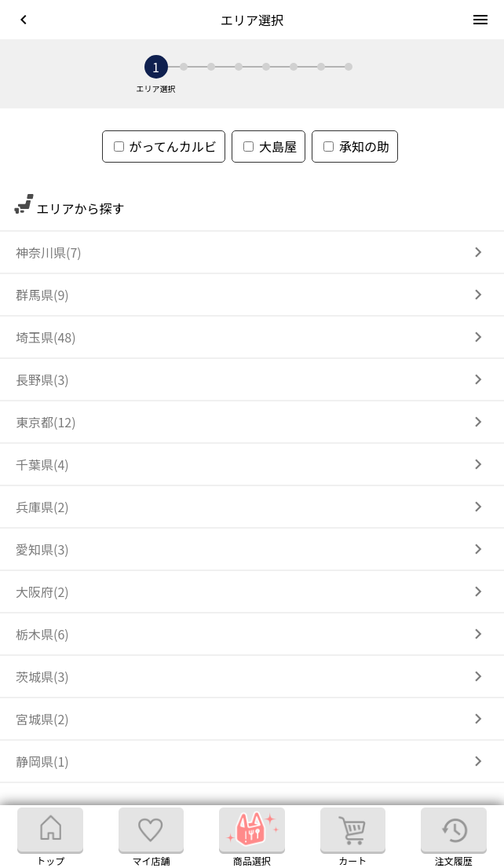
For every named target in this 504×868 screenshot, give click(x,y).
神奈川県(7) (49, 252)
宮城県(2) (42, 719)
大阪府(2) (42, 591)
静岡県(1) (42, 761)
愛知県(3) (42, 549)
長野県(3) (42, 379)
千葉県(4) (42, 464)
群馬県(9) (42, 295)
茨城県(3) (42, 676)
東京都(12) (46, 422)
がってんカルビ (165, 146)
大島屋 (270, 146)
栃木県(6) (42, 634)
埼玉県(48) (46, 337)
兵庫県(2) (42, 507)
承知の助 (356, 146)
